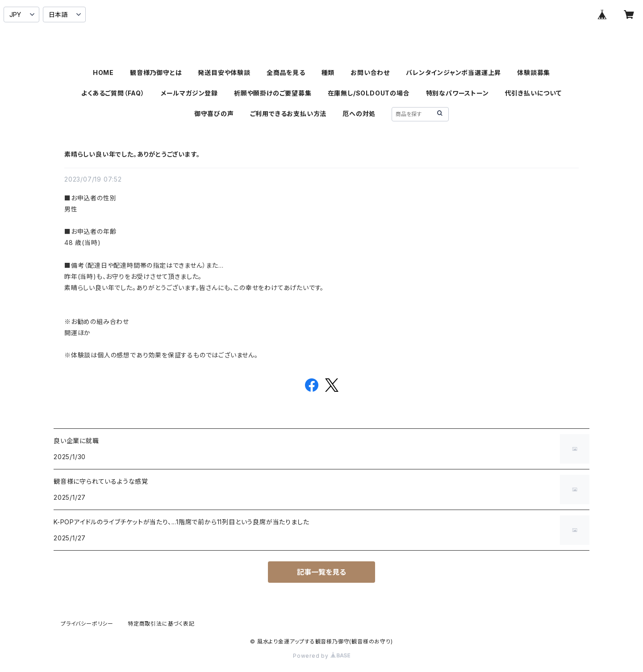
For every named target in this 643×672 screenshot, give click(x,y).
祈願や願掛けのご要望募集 (273, 93)
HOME (103, 73)
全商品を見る (286, 73)
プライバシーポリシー (87, 624)
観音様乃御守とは (156, 73)
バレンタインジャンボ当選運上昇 (453, 73)
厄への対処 (359, 114)
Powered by (321, 656)
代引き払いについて (533, 93)
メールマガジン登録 (189, 93)
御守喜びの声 (214, 114)
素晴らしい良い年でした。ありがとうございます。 (132, 154)
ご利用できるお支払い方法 (288, 114)
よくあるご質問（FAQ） (113, 93)
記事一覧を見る (321, 572)
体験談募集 (534, 73)
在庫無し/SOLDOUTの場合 (369, 93)
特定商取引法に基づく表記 (161, 624)
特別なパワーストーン (457, 93)
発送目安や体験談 (224, 73)
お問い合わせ (370, 73)
